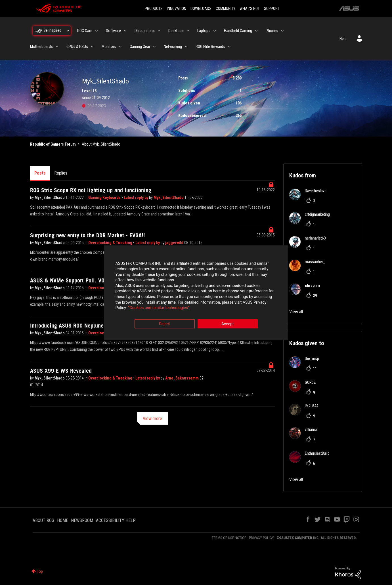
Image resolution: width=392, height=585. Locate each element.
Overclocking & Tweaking (111, 243)
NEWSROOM (82, 520)
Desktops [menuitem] (176, 31)
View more (152, 419)
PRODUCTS (154, 9)
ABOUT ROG (43, 520)
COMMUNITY (226, 9)
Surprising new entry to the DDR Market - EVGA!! (88, 235)
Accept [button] (228, 324)
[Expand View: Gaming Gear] (154, 47)
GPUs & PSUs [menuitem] (77, 47)
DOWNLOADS (201, 9)
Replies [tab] (61, 173)
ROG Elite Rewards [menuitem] (210, 47)
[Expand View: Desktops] (188, 31)
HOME (63, 520)
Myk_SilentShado (50, 198)
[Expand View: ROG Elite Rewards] (229, 47)
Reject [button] (164, 324)
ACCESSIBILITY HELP (116, 520)
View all (296, 312)
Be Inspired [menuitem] (53, 30)
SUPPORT (272, 9)
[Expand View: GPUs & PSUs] (92, 47)
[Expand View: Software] (125, 31)
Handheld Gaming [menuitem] (238, 31)
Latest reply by (136, 198)
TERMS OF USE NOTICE (229, 538)
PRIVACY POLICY (261, 538)
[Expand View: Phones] (282, 31)
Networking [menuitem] (173, 47)
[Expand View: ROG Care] (97, 31)
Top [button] (40, 571)
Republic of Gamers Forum (53, 144)
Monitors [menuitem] (109, 47)
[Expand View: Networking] (186, 47)
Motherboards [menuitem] (41, 47)
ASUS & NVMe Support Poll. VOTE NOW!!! (79, 280)
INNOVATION (177, 9)
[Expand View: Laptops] (215, 31)
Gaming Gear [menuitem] (140, 47)
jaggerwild (175, 243)
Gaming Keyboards (105, 198)
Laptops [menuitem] (204, 31)
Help (343, 39)
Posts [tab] (40, 173)
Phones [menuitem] (272, 31)
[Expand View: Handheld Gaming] (256, 31)
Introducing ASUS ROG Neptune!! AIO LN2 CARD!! (88, 326)
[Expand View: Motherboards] (57, 47)
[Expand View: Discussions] (159, 31)
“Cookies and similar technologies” (159, 308)
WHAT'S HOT (250, 9)
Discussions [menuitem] (145, 31)
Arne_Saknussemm (182, 378)
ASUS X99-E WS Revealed (61, 371)
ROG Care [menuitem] (85, 31)
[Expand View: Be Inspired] (68, 31)
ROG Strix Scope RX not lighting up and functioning (91, 190)
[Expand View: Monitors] (120, 47)
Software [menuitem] (113, 31)
